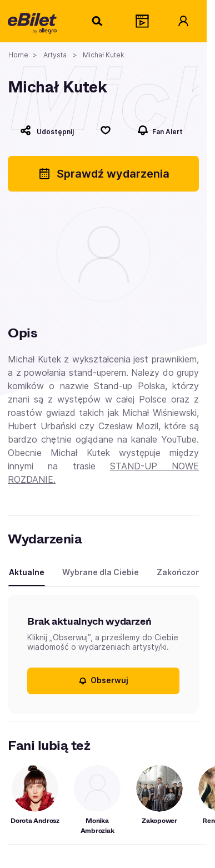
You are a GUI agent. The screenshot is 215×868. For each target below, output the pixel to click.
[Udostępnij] (47, 130)
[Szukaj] (98, 21)
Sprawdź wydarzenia (104, 174)
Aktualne (27, 572)
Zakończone (181, 572)
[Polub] (106, 130)
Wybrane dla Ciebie (101, 572)
